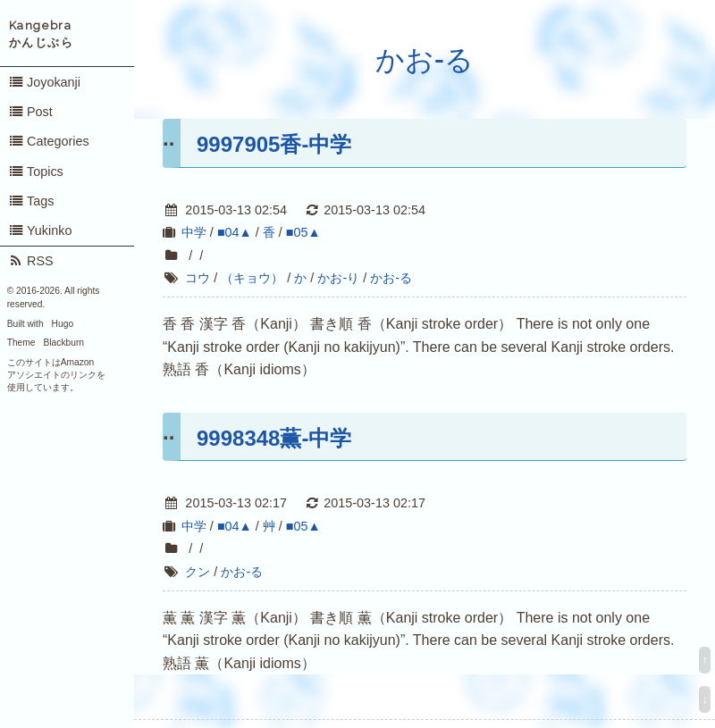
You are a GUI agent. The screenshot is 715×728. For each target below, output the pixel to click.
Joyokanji (44, 82)
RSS (31, 261)
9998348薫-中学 (274, 438)
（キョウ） (252, 278)
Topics (36, 172)
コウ (198, 278)
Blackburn (64, 343)
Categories (49, 141)
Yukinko (40, 230)
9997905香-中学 (274, 144)
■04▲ (235, 232)
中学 (194, 232)
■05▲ (303, 232)
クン (198, 572)
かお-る (425, 60)
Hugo (63, 324)
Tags (31, 201)
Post (30, 112)
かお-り (338, 278)
